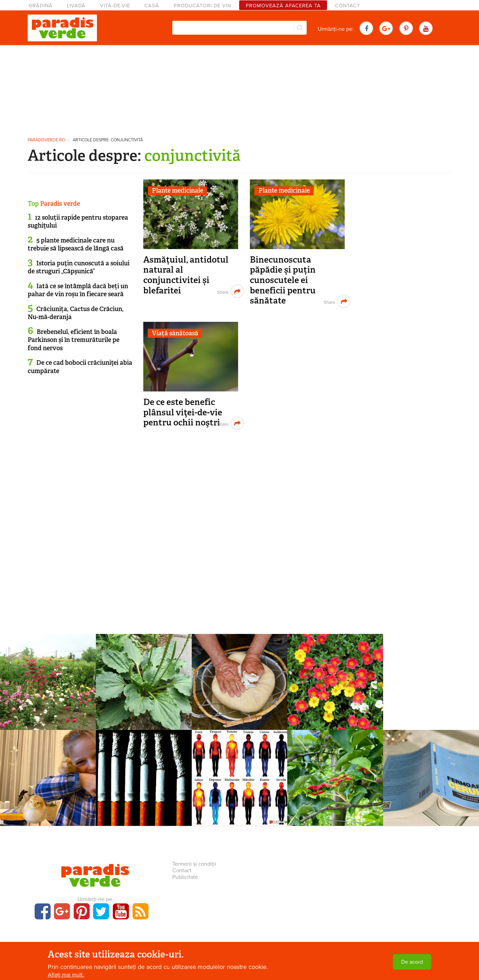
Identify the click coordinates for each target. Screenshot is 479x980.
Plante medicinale (178, 191)
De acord (412, 962)
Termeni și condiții (194, 864)
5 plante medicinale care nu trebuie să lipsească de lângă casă (76, 244)
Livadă (76, 6)
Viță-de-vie (115, 6)
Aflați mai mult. (66, 975)
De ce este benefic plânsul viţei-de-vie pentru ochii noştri (183, 412)
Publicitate (185, 877)
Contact (347, 6)
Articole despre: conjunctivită (108, 140)
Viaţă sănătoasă (175, 333)
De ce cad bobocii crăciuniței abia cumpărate (80, 367)
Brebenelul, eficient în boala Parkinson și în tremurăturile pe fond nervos (74, 340)
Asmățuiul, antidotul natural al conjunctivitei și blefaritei (186, 275)
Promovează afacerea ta (283, 6)
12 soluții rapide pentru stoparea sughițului (78, 222)
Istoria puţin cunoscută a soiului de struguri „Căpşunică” (79, 267)
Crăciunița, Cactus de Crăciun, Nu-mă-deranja (76, 313)
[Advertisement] (239, 88)
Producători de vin (202, 6)
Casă (152, 6)
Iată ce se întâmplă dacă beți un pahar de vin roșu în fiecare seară (78, 290)
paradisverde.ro (46, 140)
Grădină (41, 6)
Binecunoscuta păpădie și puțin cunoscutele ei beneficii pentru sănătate (283, 280)
